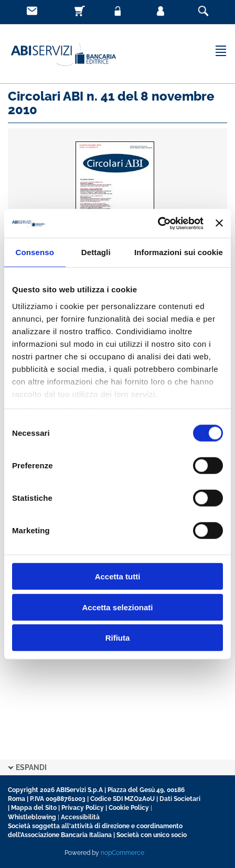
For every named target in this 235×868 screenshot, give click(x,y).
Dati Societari (180, 799)
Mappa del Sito (34, 808)
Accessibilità (80, 817)
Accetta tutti (118, 576)
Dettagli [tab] (96, 252)
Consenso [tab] (35, 252)
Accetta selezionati (117, 607)
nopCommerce (122, 853)
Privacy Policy (83, 808)
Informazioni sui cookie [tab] (179, 252)
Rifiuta (118, 638)
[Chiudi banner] (219, 223)
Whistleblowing (32, 817)
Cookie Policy (129, 808)
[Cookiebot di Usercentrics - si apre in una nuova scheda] (158, 223)
